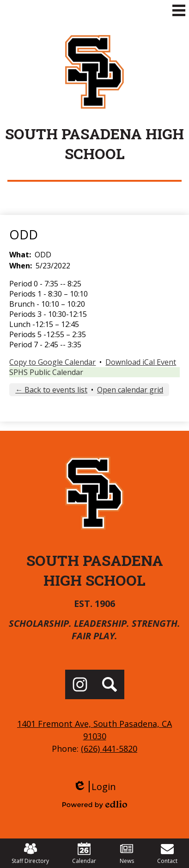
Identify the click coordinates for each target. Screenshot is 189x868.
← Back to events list (51, 390)
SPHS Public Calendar (46, 372)
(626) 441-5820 (109, 749)
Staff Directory (30, 853)
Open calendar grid (130, 390)
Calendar (84, 853)
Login (94, 787)
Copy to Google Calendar (52, 362)
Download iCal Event (141, 362)
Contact (167, 853)
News (127, 853)
